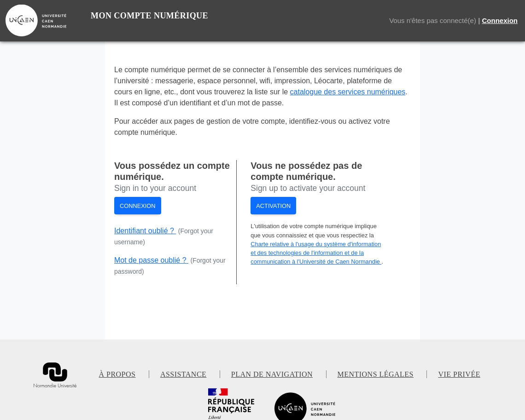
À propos (117, 374)
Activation (273, 206)
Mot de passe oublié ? (151, 260)
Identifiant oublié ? (145, 231)
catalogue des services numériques (348, 92)
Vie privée (459, 374)
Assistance (183, 374)
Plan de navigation (272, 374)
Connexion (500, 20)
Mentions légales (376, 374)
